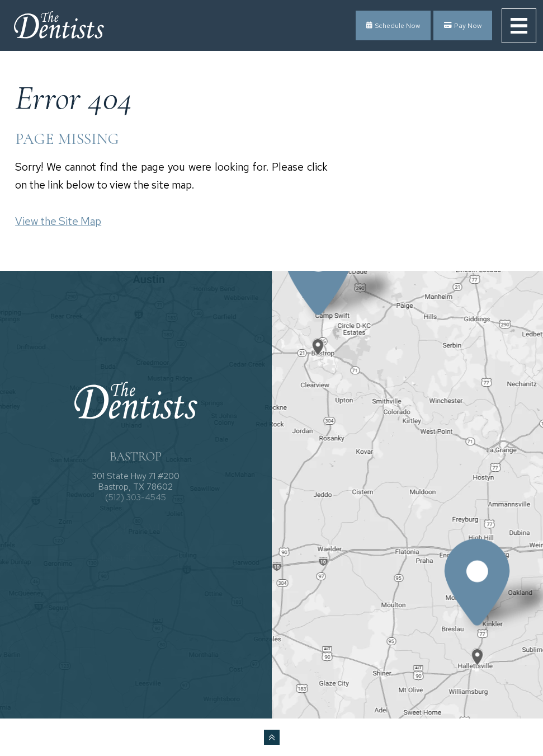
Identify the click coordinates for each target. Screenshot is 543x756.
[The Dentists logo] (59, 26)
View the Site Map (58, 221)
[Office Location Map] (319, 337)
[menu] (519, 26)
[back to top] (272, 737)
